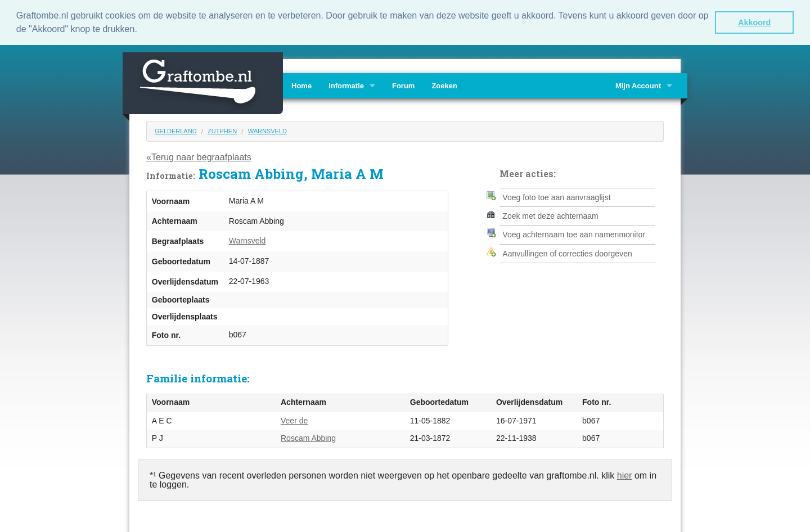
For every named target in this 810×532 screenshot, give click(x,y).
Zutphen (222, 130)
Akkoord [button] (754, 22)
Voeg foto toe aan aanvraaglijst (556, 196)
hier (625, 474)
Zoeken (444, 85)
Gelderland (176, 130)
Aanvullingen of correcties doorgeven (567, 253)
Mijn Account (638, 85)
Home (301, 85)
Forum (403, 85)
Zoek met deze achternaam (550, 215)
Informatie (346, 85)
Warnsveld (267, 130)
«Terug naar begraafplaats (199, 157)
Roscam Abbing (308, 438)
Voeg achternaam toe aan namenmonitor (574, 234)
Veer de (294, 420)
